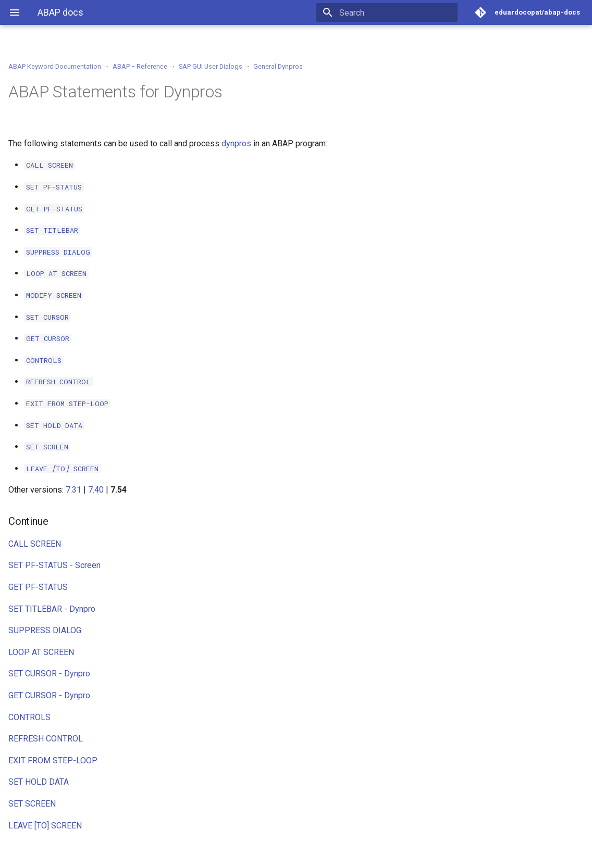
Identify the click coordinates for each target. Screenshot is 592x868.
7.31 (73, 490)
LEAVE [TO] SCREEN (45, 826)
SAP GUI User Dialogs (211, 66)
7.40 (96, 490)
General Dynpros (278, 66)
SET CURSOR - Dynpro (49, 674)
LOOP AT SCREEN (41, 652)
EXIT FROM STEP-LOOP (53, 760)
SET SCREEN (32, 804)
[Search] (397, 12)
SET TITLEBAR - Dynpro (52, 609)
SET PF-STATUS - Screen (54, 565)
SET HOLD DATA (39, 782)
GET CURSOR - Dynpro (49, 695)
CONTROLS (29, 717)
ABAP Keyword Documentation (55, 66)
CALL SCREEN (35, 544)
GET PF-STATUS (38, 587)
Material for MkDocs (71, 856)
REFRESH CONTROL (46, 739)
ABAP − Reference (140, 66)
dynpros (236, 143)
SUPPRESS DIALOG (45, 630)
